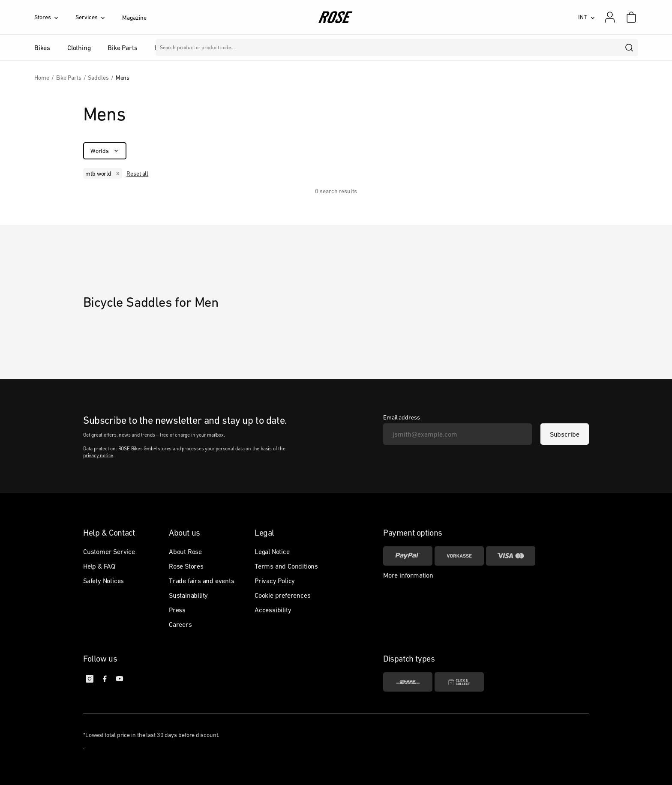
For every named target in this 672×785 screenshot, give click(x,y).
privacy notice (98, 455)
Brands (261, 48)
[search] (630, 48)
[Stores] (55, 17)
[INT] (586, 17)
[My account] (610, 17)
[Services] (99, 17)
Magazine (134, 18)
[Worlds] (105, 151)
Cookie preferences (282, 595)
